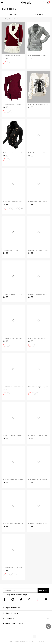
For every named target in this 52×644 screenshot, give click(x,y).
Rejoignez (43, 591)
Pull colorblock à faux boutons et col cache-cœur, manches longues (13, 56)
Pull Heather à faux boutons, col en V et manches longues (39, 56)
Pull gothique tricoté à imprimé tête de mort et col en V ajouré (39, 250)
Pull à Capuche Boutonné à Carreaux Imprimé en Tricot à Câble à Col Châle (13, 202)
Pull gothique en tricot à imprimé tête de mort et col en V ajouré (13, 250)
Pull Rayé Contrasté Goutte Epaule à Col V (39, 524)
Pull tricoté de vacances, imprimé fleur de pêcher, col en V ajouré (39, 294)
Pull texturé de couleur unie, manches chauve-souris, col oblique (13, 338)
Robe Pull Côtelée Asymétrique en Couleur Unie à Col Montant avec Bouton (39, 435)
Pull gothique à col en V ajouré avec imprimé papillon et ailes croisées (39, 153)
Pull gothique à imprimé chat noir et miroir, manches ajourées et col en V (39, 104)
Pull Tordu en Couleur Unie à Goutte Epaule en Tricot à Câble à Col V (13, 524)
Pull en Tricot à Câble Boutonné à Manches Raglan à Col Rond (13, 568)
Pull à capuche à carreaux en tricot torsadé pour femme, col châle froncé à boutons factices (13, 387)
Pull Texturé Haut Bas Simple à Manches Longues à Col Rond (13, 480)
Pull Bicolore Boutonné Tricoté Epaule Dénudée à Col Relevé (13, 435)
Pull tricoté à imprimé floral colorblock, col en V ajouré (13, 294)
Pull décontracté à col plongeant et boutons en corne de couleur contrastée (39, 338)
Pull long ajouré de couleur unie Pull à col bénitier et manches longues (39, 202)
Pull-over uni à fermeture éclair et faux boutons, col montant (13, 153)
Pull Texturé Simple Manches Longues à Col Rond (39, 480)
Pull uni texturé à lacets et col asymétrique (13, 104)
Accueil (4, 19)
